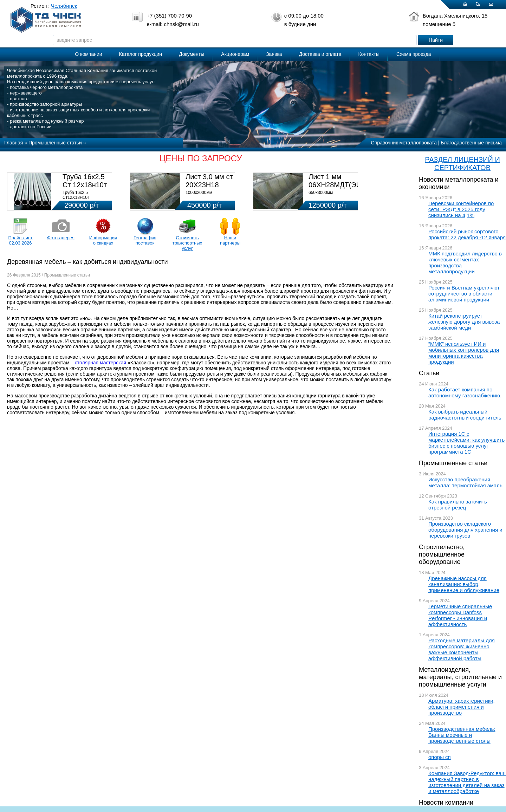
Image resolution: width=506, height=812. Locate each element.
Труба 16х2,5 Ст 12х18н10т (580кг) (85, 185)
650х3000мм (321, 193)
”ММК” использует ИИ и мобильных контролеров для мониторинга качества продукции (464, 353)
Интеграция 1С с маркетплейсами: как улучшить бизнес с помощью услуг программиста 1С (466, 443)
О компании (88, 54)
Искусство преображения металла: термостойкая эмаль (465, 482)
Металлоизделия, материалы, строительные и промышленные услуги (460, 677)
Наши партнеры (230, 240)
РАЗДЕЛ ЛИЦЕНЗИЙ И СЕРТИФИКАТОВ (462, 164)
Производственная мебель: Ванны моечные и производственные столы (462, 735)
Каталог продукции (141, 54)
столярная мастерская (100, 363)
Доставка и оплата (320, 54)
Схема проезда (414, 54)
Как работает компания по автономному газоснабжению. (465, 392)
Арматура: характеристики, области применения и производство (462, 707)
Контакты (369, 54)
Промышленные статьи (453, 463)
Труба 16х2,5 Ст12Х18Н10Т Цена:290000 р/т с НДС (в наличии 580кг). (85, 200)
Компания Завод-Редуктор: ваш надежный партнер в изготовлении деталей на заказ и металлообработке (467, 782)
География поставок (145, 240)
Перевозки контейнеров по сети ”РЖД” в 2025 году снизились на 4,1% (461, 209)
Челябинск (64, 6)
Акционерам (235, 54)
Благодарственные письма (471, 143)
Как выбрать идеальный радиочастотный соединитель (465, 415)
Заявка (274, 54)
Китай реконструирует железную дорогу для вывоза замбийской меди (464, 322)
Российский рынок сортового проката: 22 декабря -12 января (467, 234)
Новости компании (446, 803)
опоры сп (440, 757)
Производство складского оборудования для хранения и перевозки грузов (465, 530)
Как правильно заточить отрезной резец (458, 505)
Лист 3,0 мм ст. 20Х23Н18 (210, 181)
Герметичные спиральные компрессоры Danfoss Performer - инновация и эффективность (460, 615)
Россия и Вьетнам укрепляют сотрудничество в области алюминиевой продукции (464, 294)
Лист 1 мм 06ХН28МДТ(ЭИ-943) (343, 181)
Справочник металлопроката (404, 143)
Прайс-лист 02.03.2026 (20, 240)
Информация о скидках (103, 240)
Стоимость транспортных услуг (187, 243)
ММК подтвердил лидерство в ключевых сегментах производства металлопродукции (465, 262)
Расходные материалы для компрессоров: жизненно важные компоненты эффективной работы (462, 649)
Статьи (429, 373)
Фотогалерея (61, 238)
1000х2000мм (199, 193)
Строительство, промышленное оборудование (442, 554)
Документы (192, 54)
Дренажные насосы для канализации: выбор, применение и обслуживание (464, 584)
